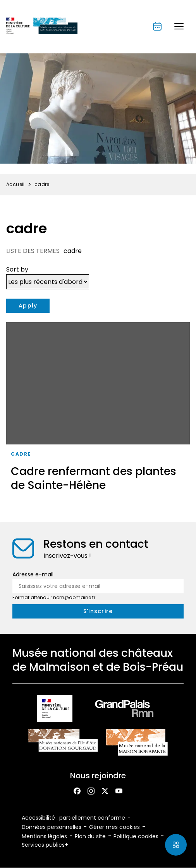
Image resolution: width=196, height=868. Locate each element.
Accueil (15, 184)
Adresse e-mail (33, 574)
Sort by (17, 269)
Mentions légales (44, 836)
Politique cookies (136, 836)
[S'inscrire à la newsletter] (98, 611)
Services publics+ (45, 845)
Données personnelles (52, 827)
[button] (179, 26)
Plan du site (90, 836)
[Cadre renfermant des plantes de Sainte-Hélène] (98, 410)
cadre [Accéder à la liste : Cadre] (21, 454)
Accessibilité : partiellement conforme (73, 818)
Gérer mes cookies (114, 827)
